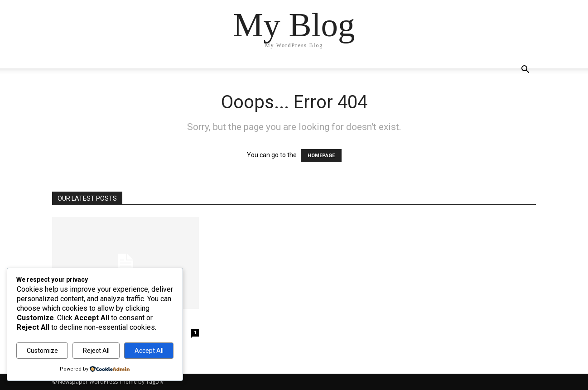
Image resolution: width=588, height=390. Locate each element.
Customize (42, 351)
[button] (525, 70)
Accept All (149, 351)
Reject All (96, 351)
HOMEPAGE (321, 156)
